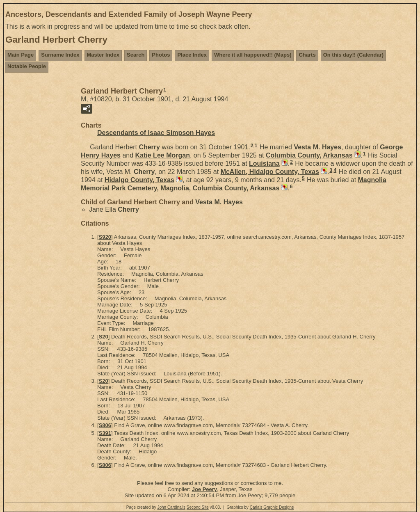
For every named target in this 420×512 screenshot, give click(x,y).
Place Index (192, 55)
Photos (161, 55)
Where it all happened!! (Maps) (253, 55)
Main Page (21, 55)
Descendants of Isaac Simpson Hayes (156, 133)
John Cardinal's (171, 507)
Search (136, 55)
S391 (105, 433)
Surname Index (60, 55)
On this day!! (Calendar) (353, 55)
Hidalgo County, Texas (139, 180)
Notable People (27, 66)
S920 (105, 237)
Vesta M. (317, 147)
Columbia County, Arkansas (309, 155)
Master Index (103, 55)
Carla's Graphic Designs (272, 507)
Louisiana (264, 163)
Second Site (198, 507)
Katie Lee (163, 155)
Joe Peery (204, 489)
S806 (105, 425)
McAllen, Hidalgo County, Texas (270, 172)
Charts (307, 55)
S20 (104, 337)
